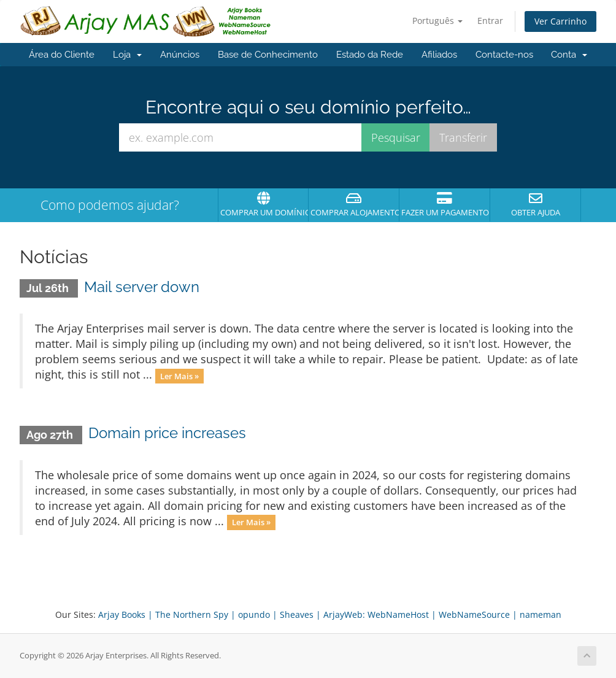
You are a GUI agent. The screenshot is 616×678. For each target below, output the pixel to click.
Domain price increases (167, 433)
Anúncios (180, 55)
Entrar (490, 21)
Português (437, 21)
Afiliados (439, 55)
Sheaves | (300, 614)
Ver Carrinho (560, 21)
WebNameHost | (402, 614)
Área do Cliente (62, 55)
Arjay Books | (125, 614)
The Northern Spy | (195, 614)
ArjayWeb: (344, 614)
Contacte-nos (504, 55)
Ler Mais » (179, 376)
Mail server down (142, 287)
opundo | (258, 614)
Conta (569, 55)
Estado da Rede (370, 55)
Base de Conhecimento (268, 55)
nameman (541, 614)
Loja (127, 55)
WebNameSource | (478, 614)
